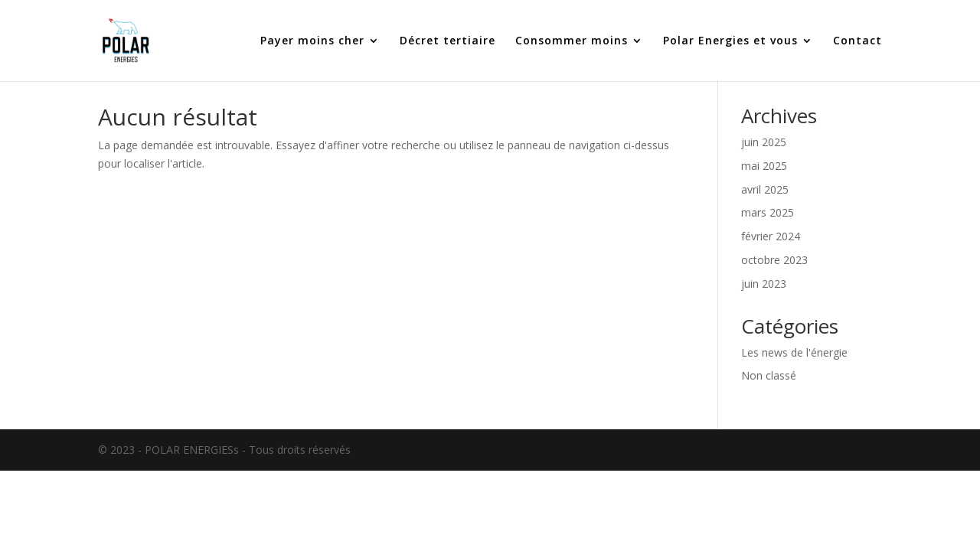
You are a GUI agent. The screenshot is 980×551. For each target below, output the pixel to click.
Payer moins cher (312, 41)
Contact (857, 41)
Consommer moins (572, 41)
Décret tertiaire (448, 41)
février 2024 (771, 236)
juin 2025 (764, 142)
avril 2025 (765, 189)
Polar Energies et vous (730, 41)
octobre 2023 (774, 260)
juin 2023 (764, 284)
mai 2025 (764, 166)
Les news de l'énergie (794, 352)
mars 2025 (768, 212)
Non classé (769, 375)
